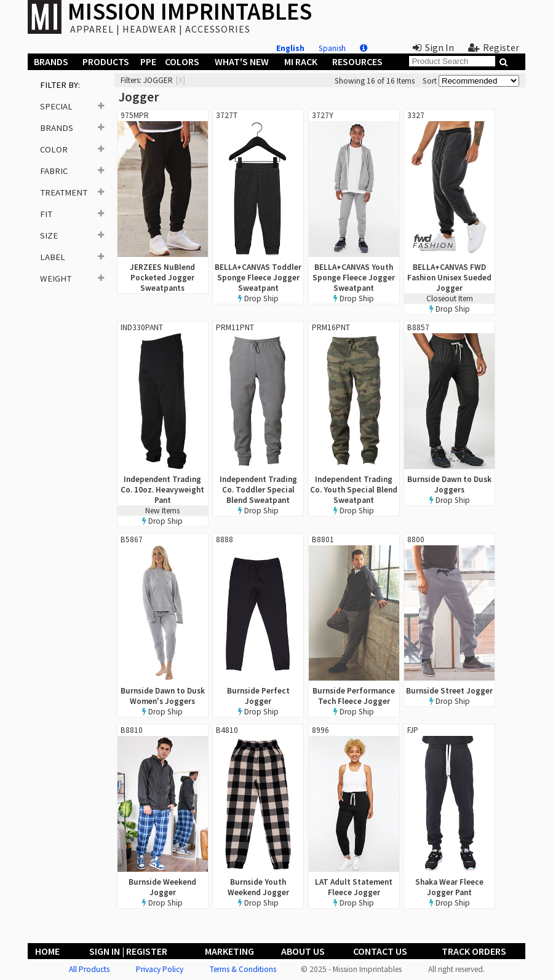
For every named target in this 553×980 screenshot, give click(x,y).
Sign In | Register (128, 951)
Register (494, 47)
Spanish (332, 48)
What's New (242, 61)
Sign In (433, 47)
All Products (89, 969)
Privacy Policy (160, 969)
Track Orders (474, 951)
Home (47, 951)
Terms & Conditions (243, 969)
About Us (303, 951)
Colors (182, 61)
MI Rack (301, 61)
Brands (51, 61)
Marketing (229, 951)
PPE (148, 61)
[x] (181, 80)
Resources (357, 61)
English (290, 48)
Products (106, 61)
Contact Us (380, 951)
